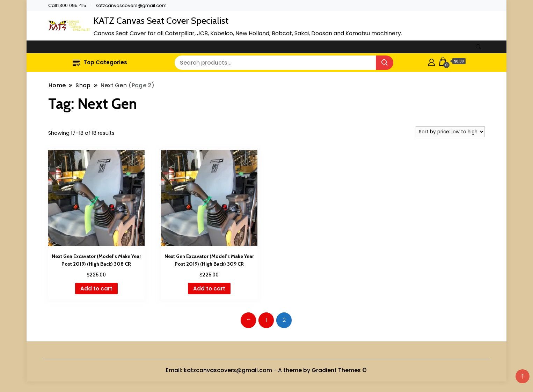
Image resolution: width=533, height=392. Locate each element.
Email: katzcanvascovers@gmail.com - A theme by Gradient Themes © (266, 370)
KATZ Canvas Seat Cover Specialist (161, 21)
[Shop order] (450, 132)
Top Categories (100, 62)
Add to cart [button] (96, 289)
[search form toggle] (479, 47)
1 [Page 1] (266, 320)
